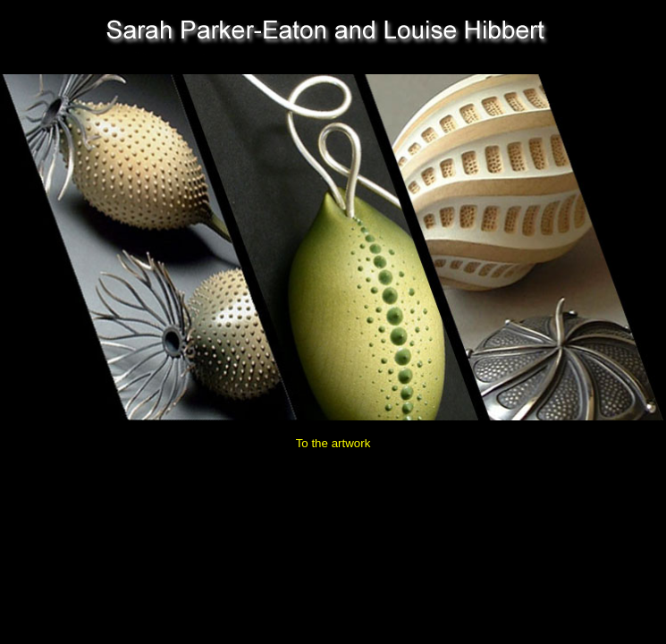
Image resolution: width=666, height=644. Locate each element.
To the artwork (333, 443)
